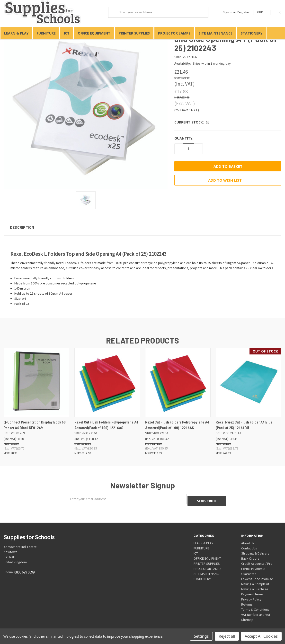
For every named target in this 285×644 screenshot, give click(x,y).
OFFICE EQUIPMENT (94, 33)
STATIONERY (252, 33)
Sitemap (247, 615)
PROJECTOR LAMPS (174, 33)
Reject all (227, 636)
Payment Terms (252, 589)
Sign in (227, 12)
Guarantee (249, 569)
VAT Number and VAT (256, 610)
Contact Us (249, 543)
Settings (201, 636)
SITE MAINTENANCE (216, 33)
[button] (142, 224)
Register (243, 12)
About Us (248, 538)
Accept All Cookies (261, 636)
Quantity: (184, 135)
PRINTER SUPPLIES (134, 33)
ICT (67, 33)
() (278, 12)
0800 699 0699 (24, 567)
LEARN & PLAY (16, 33)
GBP (262, 12)
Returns (247, 600)
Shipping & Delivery (255, 548)
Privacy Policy (251, 594)
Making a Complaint (255, 579)
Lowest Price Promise (257, 574)
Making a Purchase (255, 584)
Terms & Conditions (255, 605)
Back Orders (250, 554)
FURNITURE (46, 33)
